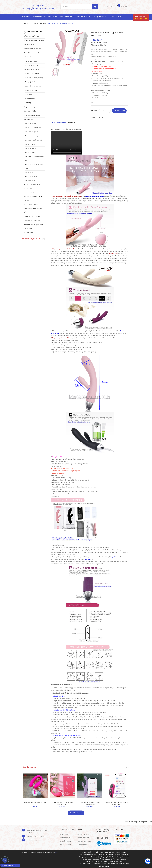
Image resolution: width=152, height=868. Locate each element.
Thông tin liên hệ (82, 844)
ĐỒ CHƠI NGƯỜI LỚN (31, 36)
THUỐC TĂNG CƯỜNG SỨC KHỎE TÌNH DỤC (33, 227)
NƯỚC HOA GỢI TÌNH (31, 205)
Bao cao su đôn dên (31, 123)
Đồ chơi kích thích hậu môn (33, 49)
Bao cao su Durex (30, 144)
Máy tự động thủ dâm (31, 61)
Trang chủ (26, 17)
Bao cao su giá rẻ (30, 181)
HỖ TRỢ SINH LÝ (30, 233)
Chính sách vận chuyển (84, 841)
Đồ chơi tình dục (39, 17)
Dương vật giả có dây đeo (32, 82)
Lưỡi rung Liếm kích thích (32, 115)
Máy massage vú (30, 99)
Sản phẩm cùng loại (29, 767)
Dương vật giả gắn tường (32, 74)
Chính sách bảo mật (83, 838)
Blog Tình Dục (115, 17)
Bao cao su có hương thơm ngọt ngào (34, 166)
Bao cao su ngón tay (31, 176)
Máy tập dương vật (100, 17)
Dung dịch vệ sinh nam (32, 65)
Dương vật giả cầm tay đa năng (34, 78)
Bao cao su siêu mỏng (31, 136)
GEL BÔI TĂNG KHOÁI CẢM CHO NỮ (33, 199)
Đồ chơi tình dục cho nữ (32, 69)
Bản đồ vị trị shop (64, 834)
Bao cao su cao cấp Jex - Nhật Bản (35, 140)
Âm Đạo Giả (29, 57)
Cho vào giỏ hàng (119, 111)
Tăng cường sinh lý (67, 17)
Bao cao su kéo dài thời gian (33, 128)
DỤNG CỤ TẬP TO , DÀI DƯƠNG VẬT (32, 187)
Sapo (56, 852)
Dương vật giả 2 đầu (31, 90)
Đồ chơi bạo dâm (29, 44)
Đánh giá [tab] (71, 123)
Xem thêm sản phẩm (76, 813)
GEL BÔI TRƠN (29, 193)
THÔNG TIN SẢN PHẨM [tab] (59, 123)
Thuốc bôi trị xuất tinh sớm (33, 221)
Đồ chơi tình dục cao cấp (39, 23)
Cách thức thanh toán (65, 838)
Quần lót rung (29, 94)
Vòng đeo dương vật (30, 107)
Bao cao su (52, 17)
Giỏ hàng (124, 7)
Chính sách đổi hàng (65, 844)
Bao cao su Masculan (31, 148)
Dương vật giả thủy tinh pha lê (34, 86)
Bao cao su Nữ (29, 172)
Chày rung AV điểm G (31, 111)
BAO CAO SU (28, 119)
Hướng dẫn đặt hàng (65, 841)
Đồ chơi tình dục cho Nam (32, 53)
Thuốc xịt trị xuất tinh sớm (32, 217)
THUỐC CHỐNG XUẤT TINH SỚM (33, 211)
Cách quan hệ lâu (84, 17)
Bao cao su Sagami (31, 153)
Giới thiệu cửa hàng (83, 834)
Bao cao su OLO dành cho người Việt (34, 159)
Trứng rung (27, 103)
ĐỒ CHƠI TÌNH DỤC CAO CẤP (34, 40)
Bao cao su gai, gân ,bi (32, 132)
